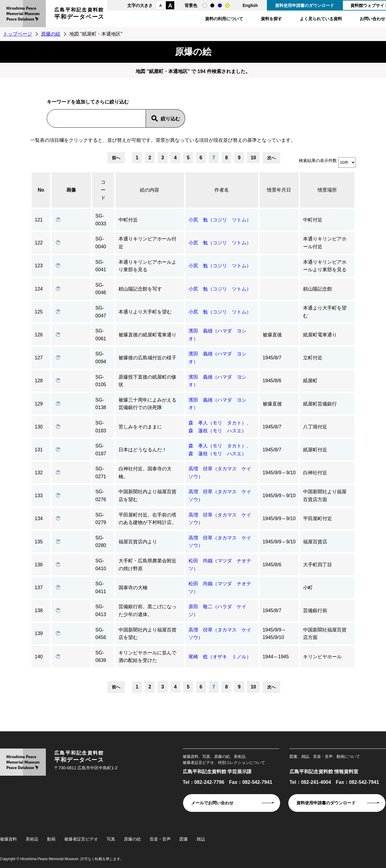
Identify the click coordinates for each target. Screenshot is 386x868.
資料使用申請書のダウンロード (305, 5)
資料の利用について (224, 19)
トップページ (17, 34)
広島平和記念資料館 (79, 14)
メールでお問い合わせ (212, 803)
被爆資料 (8, 839)
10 (253, 158)
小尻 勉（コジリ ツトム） (220, 220)
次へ (271, 158)
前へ (116, 158)
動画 (51, 839)
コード (103, 190)
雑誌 (201, 839)
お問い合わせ (372, 19)
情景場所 (327, 190)
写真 (111, 839)
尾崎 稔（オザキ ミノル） (220, 657)
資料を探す (271, 19)
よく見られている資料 (321, 19)
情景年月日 (279, 190)
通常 (205, 5)
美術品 (32, 839)
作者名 (222, 190)
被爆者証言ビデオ (81, 839)
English (250, 5)
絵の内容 (150, 190)
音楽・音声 (160, 839)
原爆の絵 (51, 34)
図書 (184, 839)
